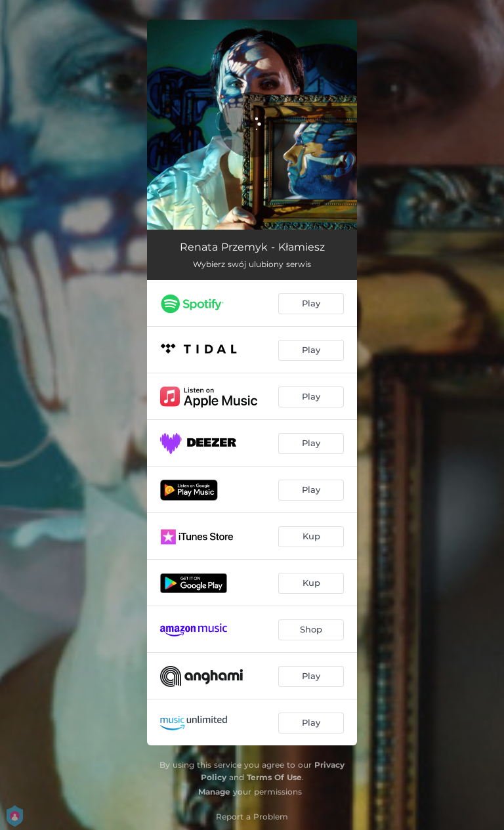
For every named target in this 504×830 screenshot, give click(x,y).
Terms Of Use (274, 777)
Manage (214, 792)
